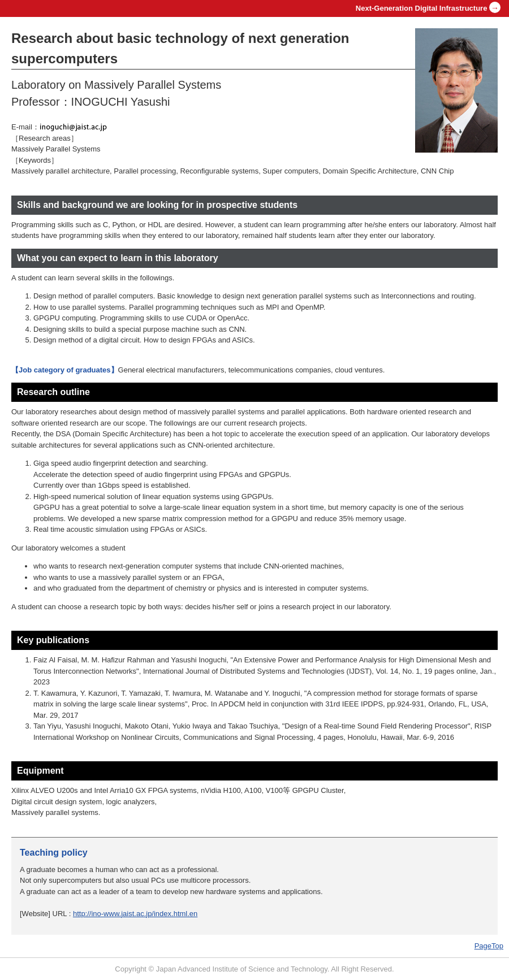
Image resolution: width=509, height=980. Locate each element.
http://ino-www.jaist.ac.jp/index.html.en (135, 914)
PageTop (489, 946)
